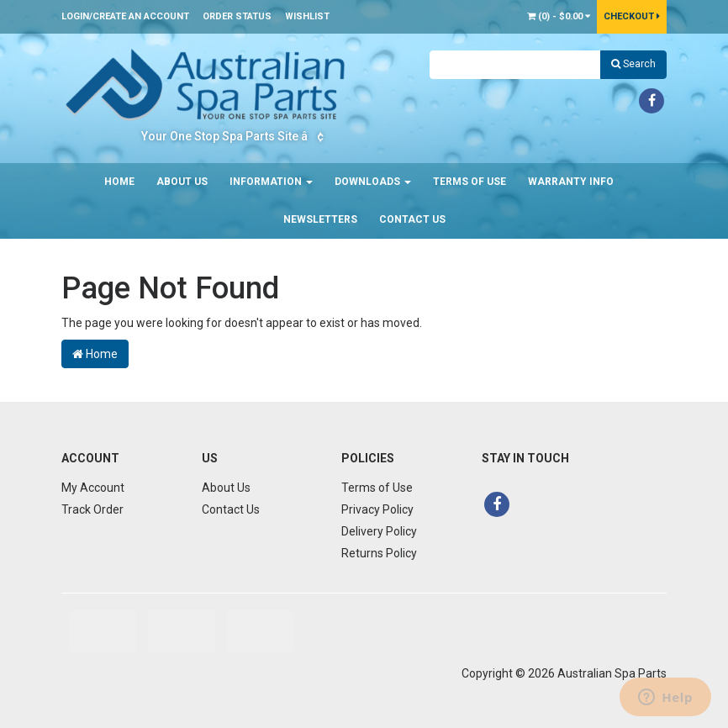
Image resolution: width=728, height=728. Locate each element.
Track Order (92, 509)
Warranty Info (571, 182)
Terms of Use (470, 182)
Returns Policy (379, 553)
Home (119, 182)
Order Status (237, 16)
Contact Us (412, 219)
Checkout (632, 16)
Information (271, 182)
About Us (182, 182)
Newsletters (320, 219)
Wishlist (307, 16)
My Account (93, 488)
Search (633, 64)
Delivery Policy (379, 531)
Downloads (373, 182)
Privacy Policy (377, 509)
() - (559, 16)
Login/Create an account (125, 16)
